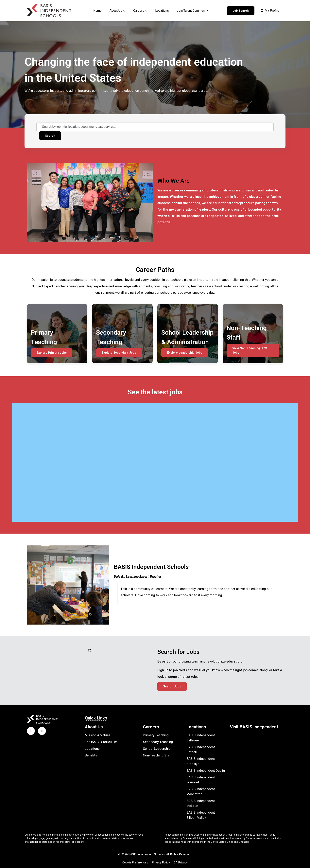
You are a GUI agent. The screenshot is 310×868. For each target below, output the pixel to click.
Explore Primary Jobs (52, 353)
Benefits (91, 755)
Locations (162, 11)
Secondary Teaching (158, 742)
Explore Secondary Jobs (119, 353)
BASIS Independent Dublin (206, 771)
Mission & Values (98, 735)
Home (97, 11)
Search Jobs (172, 686)
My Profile (270, 11)
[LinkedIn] (42, 731)
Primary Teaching (156, 735)
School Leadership (157, 749)
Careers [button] (139, 11)
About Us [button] (116, 11)
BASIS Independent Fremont (201, 780)
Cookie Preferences (135, 862)
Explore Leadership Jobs (185, 353)
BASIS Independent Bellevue (201, 738)
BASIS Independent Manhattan (201, 791)
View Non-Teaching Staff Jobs (250, 350)
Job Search (241, 11)
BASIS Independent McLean (201, 803)
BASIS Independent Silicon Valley (201, 815)
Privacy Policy (161, 862)
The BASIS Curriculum (101, 742)
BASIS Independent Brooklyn (201, 761)
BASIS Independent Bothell (201, 750)
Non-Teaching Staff (157, 755)
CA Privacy (181, 862)
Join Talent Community (192, 11)
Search (50, 136)
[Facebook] (31, 731)
